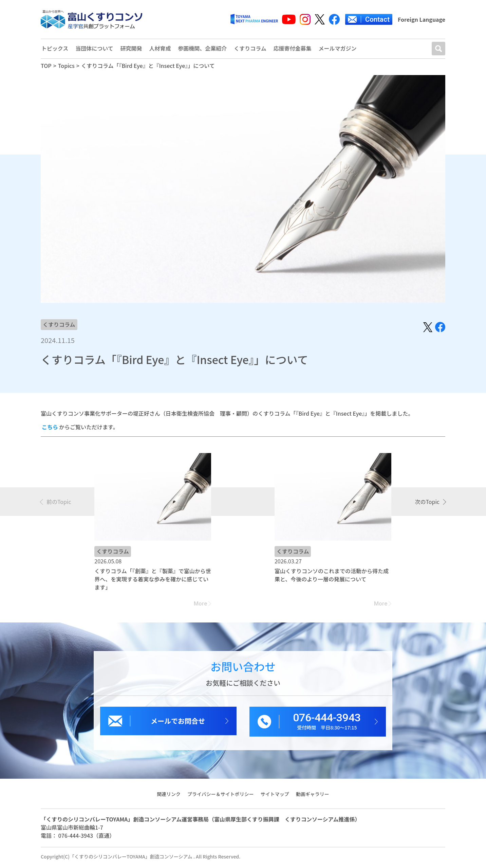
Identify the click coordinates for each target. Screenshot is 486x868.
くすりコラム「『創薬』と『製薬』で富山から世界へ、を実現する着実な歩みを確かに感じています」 (153, 581)
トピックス (55, 50)
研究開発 (132, 50)
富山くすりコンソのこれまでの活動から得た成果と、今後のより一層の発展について (332, 577)
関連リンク (168, 796)
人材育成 (161, 50)
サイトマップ (275, 796)
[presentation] (56, 504)
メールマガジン (340, 50)
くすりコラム (252, 50)
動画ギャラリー (313, 796)
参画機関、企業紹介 (204, 50)
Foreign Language (422, 19)
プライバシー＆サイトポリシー (221, 796)
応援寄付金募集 (295, 50)
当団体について (95, 50)
